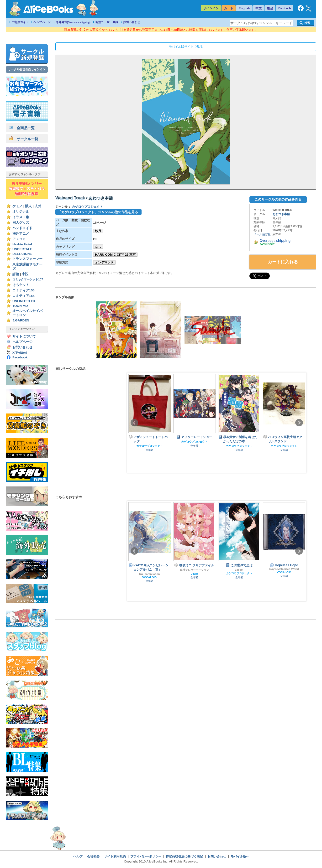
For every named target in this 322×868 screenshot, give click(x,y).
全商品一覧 (22, 128)
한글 (270, 8)
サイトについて (24, 336)
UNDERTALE (22, 249)
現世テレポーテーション (194, 570)
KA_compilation (150, 574)
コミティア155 (24, 290)
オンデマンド (104, 262)
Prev (134, 423)
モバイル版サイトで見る (186, 47)
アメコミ (19, 239)
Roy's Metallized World (284, 569)
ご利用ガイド (20, 22)
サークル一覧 (24, 139)
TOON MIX (20, 306)
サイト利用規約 (115, 856)
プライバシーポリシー (146, 856)
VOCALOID (149, 577)
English (244, 8)
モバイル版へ (240, 856)
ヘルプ (78, 856)
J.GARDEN (21, 320)
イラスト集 (21, 217)
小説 (25, 274)
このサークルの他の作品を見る (278, 199)
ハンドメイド (22, 228)
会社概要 (93, 856)
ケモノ (17, 206)
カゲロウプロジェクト (87, 207)
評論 (16, 274)
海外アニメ (21, 234)
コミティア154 (24, 296)
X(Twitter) (20, 353)
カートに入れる (283, 262)
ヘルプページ (42, 22)
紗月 (98, 231)
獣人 (28, 206)
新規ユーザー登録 (107, 22)
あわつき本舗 (281, 214)
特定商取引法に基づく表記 (184, 856)
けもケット (21, 285)
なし (98, 247)
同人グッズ (21, 223)
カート (229, 8)
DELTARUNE (22, 254)
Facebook (20, 357)
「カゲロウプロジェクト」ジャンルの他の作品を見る (98, 212)
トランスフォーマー (27, 259)
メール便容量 (262, 234)
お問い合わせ (132, 22)
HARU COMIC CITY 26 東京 (115, 255)
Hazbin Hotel (22, 244)
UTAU (194, 574)
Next (299, 423)
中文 (259, 8)
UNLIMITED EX (24, 301)
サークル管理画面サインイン (27, 69)
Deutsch (285, 8)
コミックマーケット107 (28, 279)
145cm (239, 570)
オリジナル (21, 212)
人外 (38, 206)
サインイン (211, 8)
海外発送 (73, 22)
